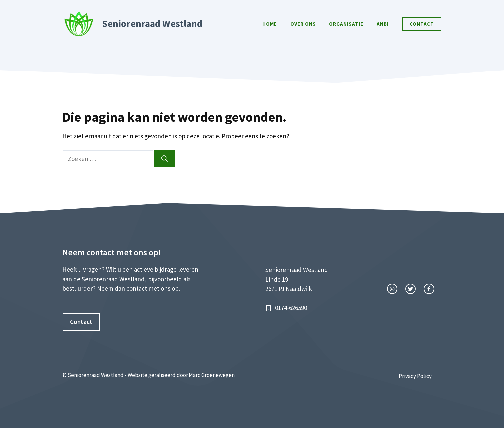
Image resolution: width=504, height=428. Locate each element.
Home (270, 24)
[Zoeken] (164, 159)
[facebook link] (429, 289)
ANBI (383, 24)
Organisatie (346, 24)
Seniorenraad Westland (152, 23)
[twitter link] (410, 289)
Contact (422, 24)
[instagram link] (392, 289)
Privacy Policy (415, 376)
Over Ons (303, 24)
